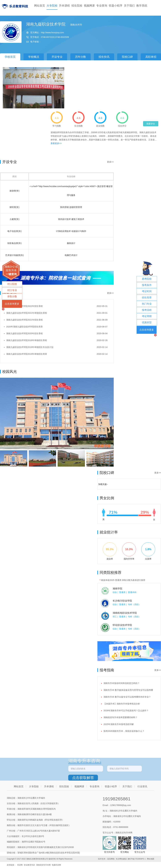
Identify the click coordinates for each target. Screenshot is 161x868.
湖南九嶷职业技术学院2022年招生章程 (24, 306)
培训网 (20, 865)
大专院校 (52, 6)
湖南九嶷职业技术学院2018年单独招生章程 (27, 340)
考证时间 (147, 291)
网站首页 (40, 6)
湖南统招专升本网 (43, 865)
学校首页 (10, 57)
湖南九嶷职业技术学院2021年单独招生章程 (27, 313)
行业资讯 (142, 786)
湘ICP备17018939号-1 (137, 859)
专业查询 (102, 6)
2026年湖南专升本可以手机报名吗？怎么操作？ (126, 711)
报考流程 (147, 310)
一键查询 (11, 274)
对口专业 (12, 290)
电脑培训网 (56, 865)
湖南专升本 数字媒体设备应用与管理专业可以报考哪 (128, 690)
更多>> (110, 162)
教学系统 (142, 6)
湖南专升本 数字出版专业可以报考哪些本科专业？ (127, 697)
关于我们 (129, 6)
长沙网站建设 (121, 859)
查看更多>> (56, 143)
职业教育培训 (29, 865)
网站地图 (151, 859)
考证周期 (147, 316)
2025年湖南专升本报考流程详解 (119, 724)
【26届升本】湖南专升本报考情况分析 (122, 704)
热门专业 (147, 304)
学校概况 (34, 57)
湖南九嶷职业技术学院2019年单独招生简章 (27, 354)
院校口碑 (127, 57)
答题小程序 (116, 6)
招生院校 (77, 6)
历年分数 (80, 57)
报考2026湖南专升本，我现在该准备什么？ (124, 731)
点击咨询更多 (12, 304)
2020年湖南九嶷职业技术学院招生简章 (24, 327)
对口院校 (12, 284)
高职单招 (151, 57)
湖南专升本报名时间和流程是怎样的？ (122, 683)
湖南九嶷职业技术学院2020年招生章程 (24, 333)
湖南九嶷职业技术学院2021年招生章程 (24, 320)
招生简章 (147, 298)
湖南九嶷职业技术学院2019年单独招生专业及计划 (30, 347)
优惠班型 (147, 322)
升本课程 (64, 6)
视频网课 (89, 6)
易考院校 (147, 279)
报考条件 (147, 285)
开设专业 (57, 57)
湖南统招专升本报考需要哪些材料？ (121, 717)
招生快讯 (104, 57)
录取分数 (12, 296)
